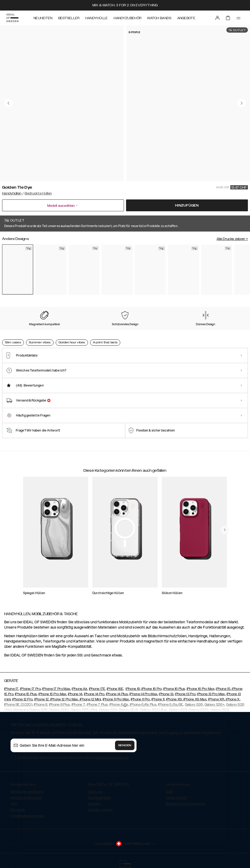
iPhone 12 (42, 699)
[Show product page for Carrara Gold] (84, 270)
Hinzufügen (187, 205)
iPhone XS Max (195, 699)
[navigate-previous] (225, 530)
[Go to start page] (12, 18)
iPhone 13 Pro (185, 694)
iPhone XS (174, 699)
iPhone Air (79, 689)
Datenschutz (176, 798)
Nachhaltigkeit (100, 798)
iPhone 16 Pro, (152, 689)
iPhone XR (216, 699)
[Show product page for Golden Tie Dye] (18, 269)
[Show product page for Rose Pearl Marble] (117, 270)
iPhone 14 (75, 694)
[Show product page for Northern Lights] (183, 270)
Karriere (94, 804)
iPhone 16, (133, 689)
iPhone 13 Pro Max (211, 694)
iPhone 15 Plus (26, 694)
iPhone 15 (223, 689)
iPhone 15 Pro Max (52, 694)
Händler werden (101, 810)
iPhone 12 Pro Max (64, 699)
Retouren (18, 810)
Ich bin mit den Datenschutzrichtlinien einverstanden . (73, 758)
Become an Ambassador (186, 804)
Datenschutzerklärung (112, 758)
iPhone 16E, (115, 689)
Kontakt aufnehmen (26, 798)
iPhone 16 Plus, (175, 689)
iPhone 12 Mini (90, 699)
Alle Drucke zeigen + (232, 239)
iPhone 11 (158, 699)
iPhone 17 (11, 689)
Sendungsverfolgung (27, 792)
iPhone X (232, 699)
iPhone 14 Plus (117, 694)
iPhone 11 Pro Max (116, 699)
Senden (125, 745)
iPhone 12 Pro (22, 699)
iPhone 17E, (98, 689)
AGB (169, 792)
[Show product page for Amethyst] (217, 270)
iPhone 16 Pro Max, (201, 689)
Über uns (95, 792)
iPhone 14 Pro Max (143, 694)
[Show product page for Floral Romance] (51, 270)
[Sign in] (217, 18)
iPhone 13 (166, 694)
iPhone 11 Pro (140, 699)
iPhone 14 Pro (94, 694)
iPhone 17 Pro (30, 689)
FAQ (14, 804)
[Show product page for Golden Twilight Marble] (150, 270)
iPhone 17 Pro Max (56, 689)
